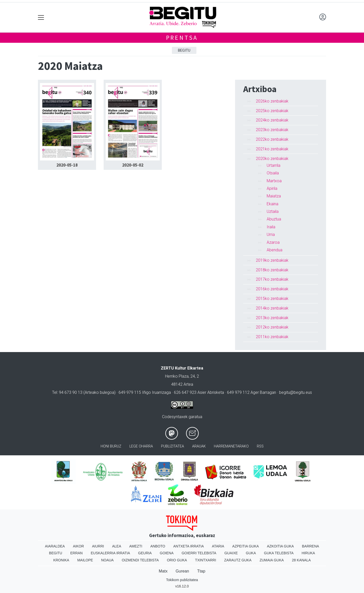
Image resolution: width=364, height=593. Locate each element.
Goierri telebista (199, 553)
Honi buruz (111, 446)
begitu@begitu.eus (295, 392)
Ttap (201, 571)
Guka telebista (279, 553)
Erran (76, 553)
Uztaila (273, 211)
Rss (260, 446)
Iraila (271, 227)
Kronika (61, 560)
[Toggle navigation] (41, 17)
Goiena (167, 553)
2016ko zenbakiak (272, 289)
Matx (163, 571)
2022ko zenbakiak (272, 139)
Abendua (275, 250)
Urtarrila (274, 165)
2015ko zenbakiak (272, 299)
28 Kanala (301, 560)
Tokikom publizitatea (182, 580)
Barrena (310, 546)
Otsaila (273, 173)
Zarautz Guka (238, 560)
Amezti (136, 546)
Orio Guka (177, 560)
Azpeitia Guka (246, 546)
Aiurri (98, 546)
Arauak (199, 446)
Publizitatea (173, 446)
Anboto (158, 546)
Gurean (182, 571)
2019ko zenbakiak (272, 260)
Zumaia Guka (272, 560)
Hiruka (308, 553)
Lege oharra (141, 446)
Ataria (218, 546)
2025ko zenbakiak (272, 111)
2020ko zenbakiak (272, 159)
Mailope (85, 560)
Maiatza (274, 196)
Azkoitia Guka (280, 546)
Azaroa (273, 242)
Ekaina (272, 204)
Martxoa (274, 181)
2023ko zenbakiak (272, 130)
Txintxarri (206, 560)
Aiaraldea (55, 546)
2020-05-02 (133, 165)
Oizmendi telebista (140, 560)
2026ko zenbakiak (272, 101)
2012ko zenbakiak (272, 327)
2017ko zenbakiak (272, 279)
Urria (271, 234)
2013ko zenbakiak (272, 318)
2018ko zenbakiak (272, 270)
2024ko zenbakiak (272, 120)
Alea (117, 546)
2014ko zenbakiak (272, 308)
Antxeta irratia (189, 546)
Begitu (184, 50)
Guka (251, 553)
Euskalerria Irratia (110, 553)
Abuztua (274, 219)
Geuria (145, 553)
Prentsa (182, 38)
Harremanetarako (231, 446)
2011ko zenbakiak (272, 337)
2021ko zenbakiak (272, 149)
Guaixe (231, 553)
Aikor (78, 546)
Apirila (272, 188)
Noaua (107, 560)
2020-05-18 (67, 165)
